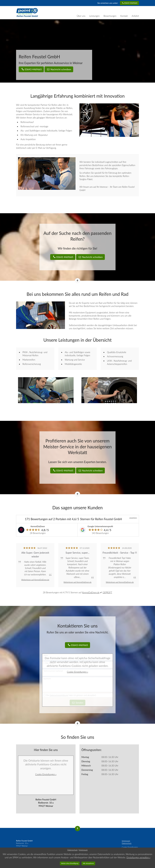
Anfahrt (135, 16)
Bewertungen (110, 16)
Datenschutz (127, 843)
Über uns (81, 16)
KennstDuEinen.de (91, 592)
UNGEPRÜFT (133, 518)
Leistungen (94, 16)
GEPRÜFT (108, 592)
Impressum (126, 841)
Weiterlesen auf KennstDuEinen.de (35, 580)
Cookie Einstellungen (130, 847)
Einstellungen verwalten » (138, 857)
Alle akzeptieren (88, 863)
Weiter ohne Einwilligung (70, 863)
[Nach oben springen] (77, 281)
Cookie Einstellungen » (78, 672)
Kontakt (124, 16)
